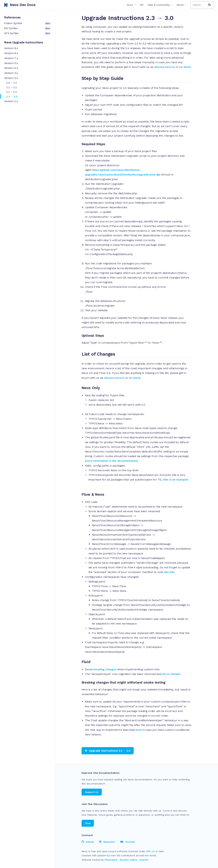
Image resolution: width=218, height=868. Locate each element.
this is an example (176, 480)
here (139, 730)
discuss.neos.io (164, 67)
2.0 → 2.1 (12, 83)
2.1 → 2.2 (11, 87)
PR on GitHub (171, 674)
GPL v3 (150, 851)
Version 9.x (11, 48)
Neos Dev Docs (20, 5)
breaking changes (105, 669)
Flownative (111, 860)
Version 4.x (11, 68)
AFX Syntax (27, 33)
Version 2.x (11, 78)
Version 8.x (11, 53)
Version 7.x (11, 58)
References (12, 17)
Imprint (144, 860)
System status (128, 860)
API (142, 5)
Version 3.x (11, 73)
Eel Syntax (27, 28)
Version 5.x (11, 63)
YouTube (128, 842)
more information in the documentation (111, 461)
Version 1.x (11, 101)
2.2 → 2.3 (11, 92)
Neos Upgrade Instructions (24, 42)
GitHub (88, 842)
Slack (187, 67)
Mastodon (107, 842)
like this (169, 572)
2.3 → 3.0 (12, 96)
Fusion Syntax (27, 23)
